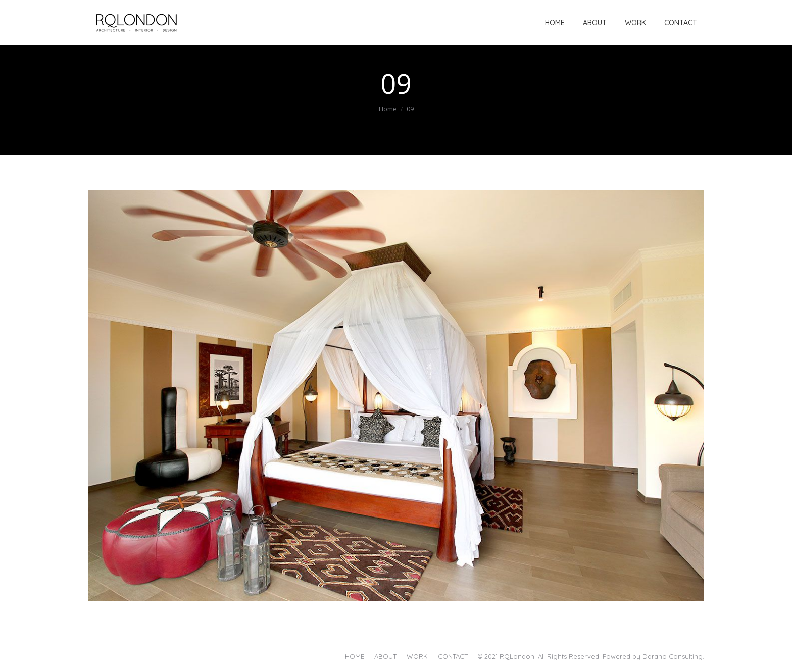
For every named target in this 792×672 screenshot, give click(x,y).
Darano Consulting (673, 656)
